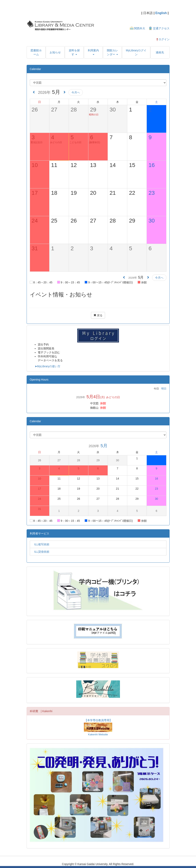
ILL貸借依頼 (40, 552)
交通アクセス (161, 28)
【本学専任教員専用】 (98, 720)
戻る (98, 315)
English (161, 13)
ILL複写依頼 (40, 544)
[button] (74, 52)
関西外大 (140, 28)
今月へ (76, 92)
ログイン (163, 39)
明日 (164, 389)
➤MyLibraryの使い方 (48, 366)
